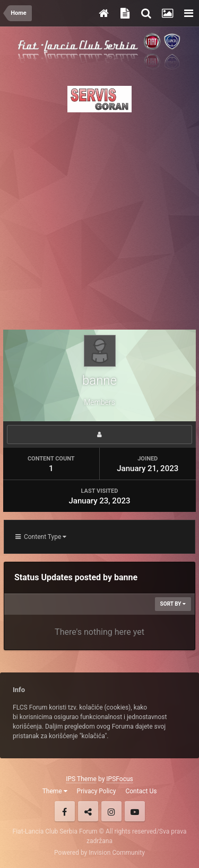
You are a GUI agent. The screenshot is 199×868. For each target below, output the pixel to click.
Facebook (65, 811)
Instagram (111, 811)
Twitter (88, 811)
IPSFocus (119, 779)
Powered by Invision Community (99, 853)
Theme (55, 791)
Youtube (135, 811)
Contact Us (141, 791)
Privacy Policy (97, 791)
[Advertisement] (99, 218)
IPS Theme (81, 779)
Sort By (173, 604)
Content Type (41, 537)
